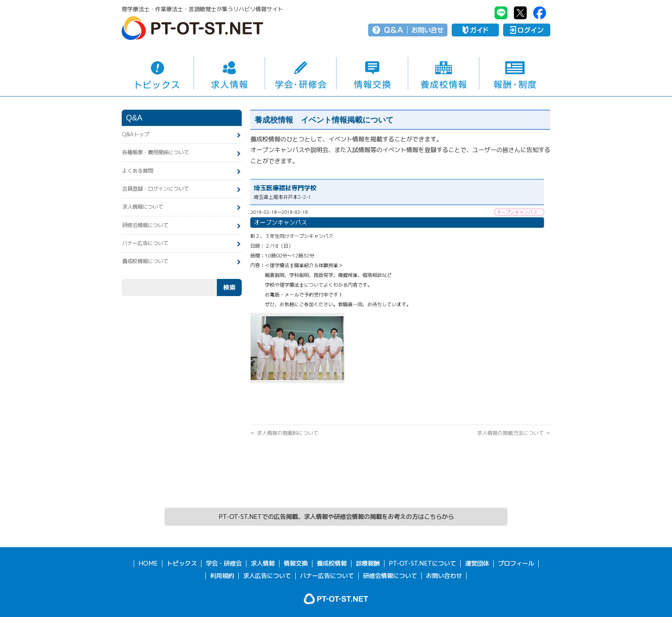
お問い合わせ (444, 576)
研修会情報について (145, 225)
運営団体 (477, 563)
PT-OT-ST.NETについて (422, 563)
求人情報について (143, 207)
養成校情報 (444, 73)
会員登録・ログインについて (156, 189)
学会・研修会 (301, 73)
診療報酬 (368, 563)
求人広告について (267, 576)
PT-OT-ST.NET (192, 28)
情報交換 (372, 73)
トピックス (157, 73)
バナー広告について (145, 243)
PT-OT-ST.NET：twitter (520, 13)
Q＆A (394, 30)
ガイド (475, 30)
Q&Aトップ (136, 134)
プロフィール (516, 563)
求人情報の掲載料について (284, 433)
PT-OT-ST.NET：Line (501, 13)
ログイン (527, 30)
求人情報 (229, 73)
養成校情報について (145, 261)
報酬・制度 (515, 73)
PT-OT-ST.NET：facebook (540, 13)
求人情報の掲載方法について (514, 433)
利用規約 (222, 576)
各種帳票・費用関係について (156, 152)
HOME (148, 563)
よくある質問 (138, 171)
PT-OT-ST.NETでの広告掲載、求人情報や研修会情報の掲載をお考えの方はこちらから (336, 517)
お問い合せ (427, 30)
